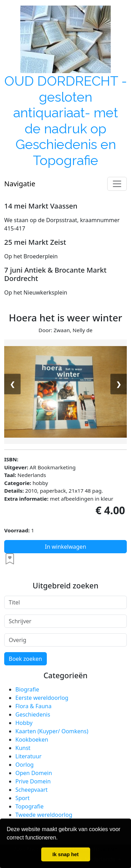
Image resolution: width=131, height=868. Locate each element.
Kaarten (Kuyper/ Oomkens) (52, 731)
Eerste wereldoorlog (42, 698)
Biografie (27, 689)
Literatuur (28, 756)
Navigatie (20, 184)
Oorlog (24, 765)
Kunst (23, 748)
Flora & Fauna (33, 706)
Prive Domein (33, 781)
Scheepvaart (31, 790)
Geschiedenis (33, 714)
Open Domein (34, 773)
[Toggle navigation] (117, 184)
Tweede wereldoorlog (44, 815)
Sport (23, 798)
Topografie (30, 806)
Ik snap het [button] (65, 854)
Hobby (24, 723)
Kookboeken (32, 740)
